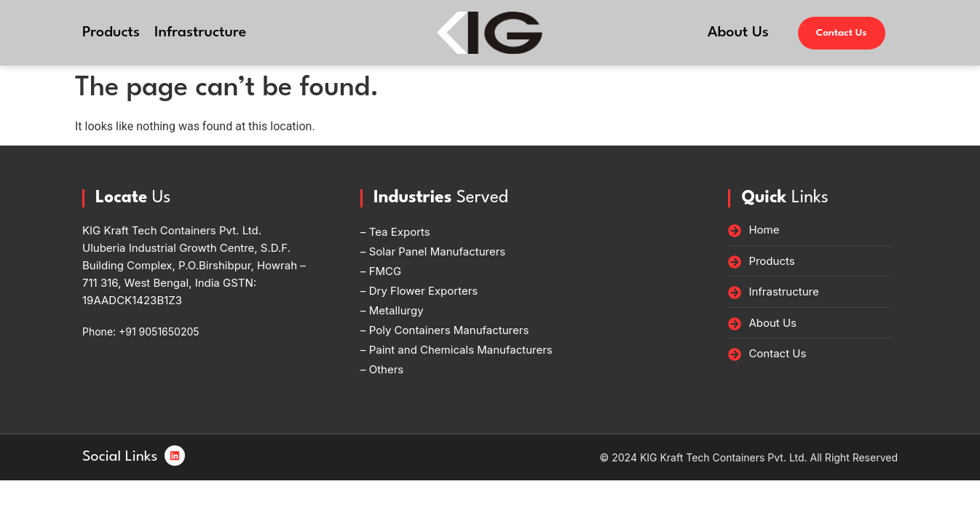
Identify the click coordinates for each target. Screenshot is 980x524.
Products (111, 33)
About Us (738, 33)
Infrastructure (200, 33)
